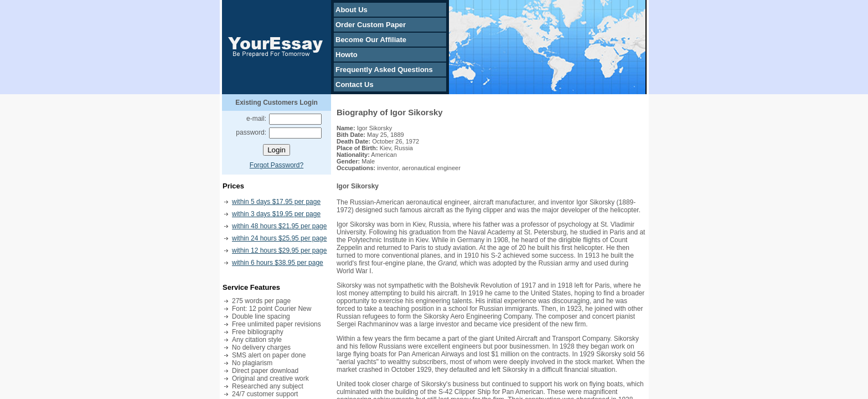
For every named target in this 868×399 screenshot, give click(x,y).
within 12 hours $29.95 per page (279, 250)
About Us (352, 10)
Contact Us (355, 85)
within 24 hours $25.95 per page (279, 238)
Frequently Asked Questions (384, 70)
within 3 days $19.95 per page (276, 214)
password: (251, 132)
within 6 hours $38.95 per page (278, 263)
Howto (347, 55)
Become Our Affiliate (371, 40)
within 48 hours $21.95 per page (279, 226)
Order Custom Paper (371, 25)
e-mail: (256, 119)
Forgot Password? (277, 165)
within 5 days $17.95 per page (276, 202)
